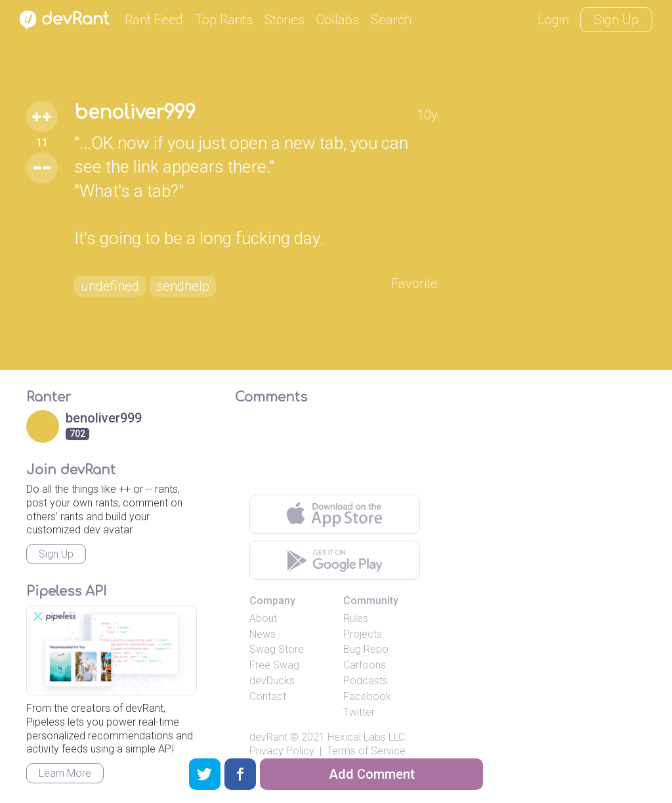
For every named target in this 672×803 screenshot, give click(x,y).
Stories (284, 20)
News (262, 634)
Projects (363, 634)
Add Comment (372, 774)
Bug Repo (366, 649)
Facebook (367, 696)
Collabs (338, 20)
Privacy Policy (282, 751)
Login (553, 20)
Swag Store (277, 649)
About (263, 618)
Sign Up (616, 20)
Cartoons (365, 665)
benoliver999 (135, 113)
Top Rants (224, 20)
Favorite (414, 283)
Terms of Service (366, 751)
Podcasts (366, 681)
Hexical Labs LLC (366, 737)
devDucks (272, 681)
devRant (268, 737)
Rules (356, 618)
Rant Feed (154, 20)
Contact (268, 696)
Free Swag (274, 665)
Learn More (65, 773)
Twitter (359, 712)
